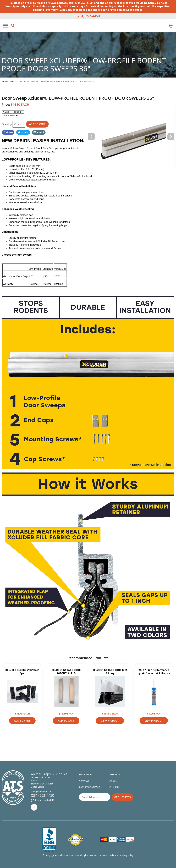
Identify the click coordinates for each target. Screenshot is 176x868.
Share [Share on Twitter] (23, 132)
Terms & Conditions (108, 855)
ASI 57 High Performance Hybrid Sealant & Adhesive (154, 672)
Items (170, 26)
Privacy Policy (127, 855)
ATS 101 (114, 787)
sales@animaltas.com (42, 792)
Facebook (34, 807)
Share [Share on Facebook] (8, 132)
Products (115, 774)
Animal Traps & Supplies (88, 32)
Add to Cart (22, 721)
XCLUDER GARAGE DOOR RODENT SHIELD (66, 672)
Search (13, 26)
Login (163, 26)
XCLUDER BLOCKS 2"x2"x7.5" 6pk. (22, 672)
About (113, 781)
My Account (86, 774)
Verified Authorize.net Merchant (76, 840)
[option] (131, 137)
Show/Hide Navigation (5, 26)
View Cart (85, 781)
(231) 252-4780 (42, 800)
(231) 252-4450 (88, 16)
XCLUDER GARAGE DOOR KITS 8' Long (110, 672)
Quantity (7, 124)
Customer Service (90, 787)
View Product (22, 692)
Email (39, 132)
